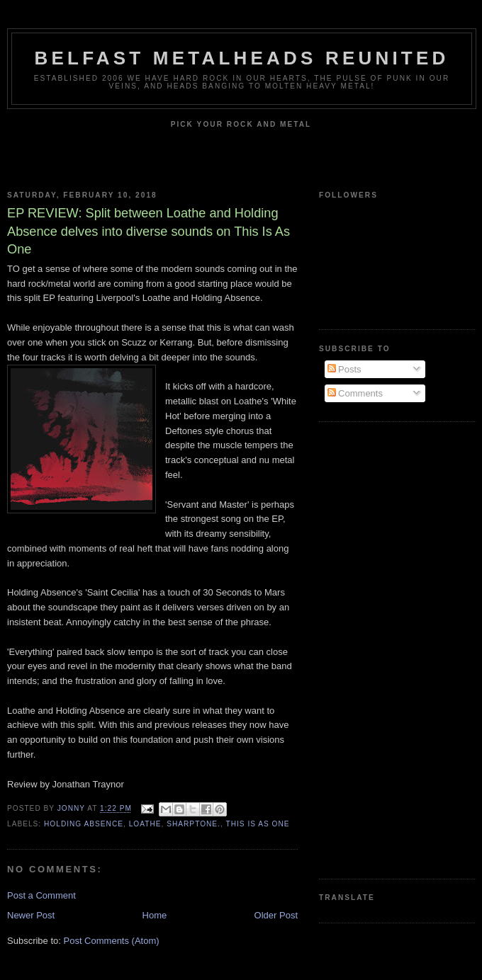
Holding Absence (84, 824)
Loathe (145, 824)
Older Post (276, 915)
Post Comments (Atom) (112, 941)
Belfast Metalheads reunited (242, 58)
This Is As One (257, 824)
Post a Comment (41, 895)
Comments (355, 393)
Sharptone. (194, 824)
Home (155, 915)
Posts (344, 369)
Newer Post (31, 915)
